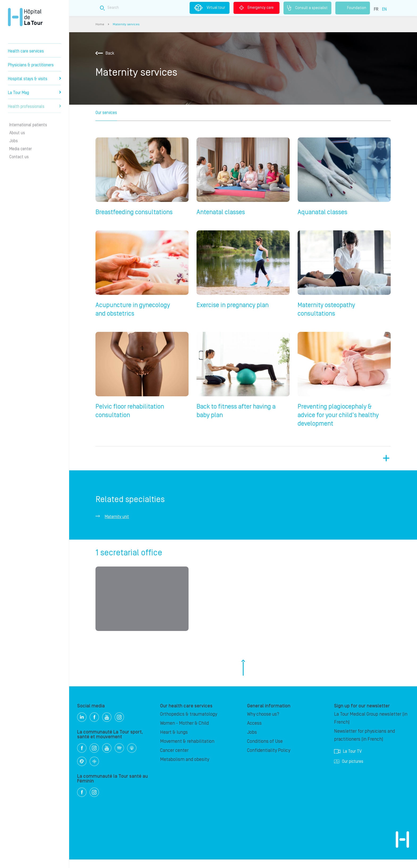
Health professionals (34, 107)
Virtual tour (210, 8)
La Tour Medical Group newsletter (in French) (371, 727)
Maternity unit (117, 523)
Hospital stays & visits (34, 79)
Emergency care (257, 8)
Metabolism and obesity (185, 768)
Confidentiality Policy (269, 759)
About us (17, 133)
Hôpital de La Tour (25, 17)
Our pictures (349, 770)
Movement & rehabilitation (187, 750)
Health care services (26, 51)
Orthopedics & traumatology (189, 723)
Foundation (353, 8)
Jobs (14, 141)
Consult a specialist (307, 8)
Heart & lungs (174, 741)
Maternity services (126, 24)
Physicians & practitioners (31, 65)
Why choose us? (263, 723)
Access (254, 732)
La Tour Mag (34, 93)
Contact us (19, 157)
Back (105, 53)
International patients (28, 125)
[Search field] (186, 8)
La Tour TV (348, 760)
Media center (21, 149)
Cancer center (174, 759)
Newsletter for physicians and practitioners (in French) (364, 744)
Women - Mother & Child (184, 732)
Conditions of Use (265, 750)
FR (376, 9)
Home (100, 24)
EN (384, 9)
